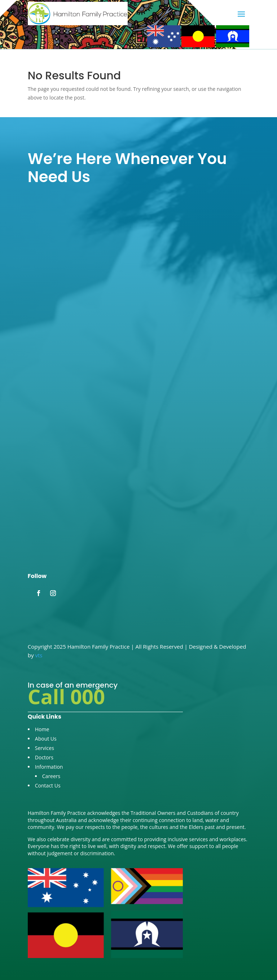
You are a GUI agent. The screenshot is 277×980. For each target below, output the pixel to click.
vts (39, 655)
